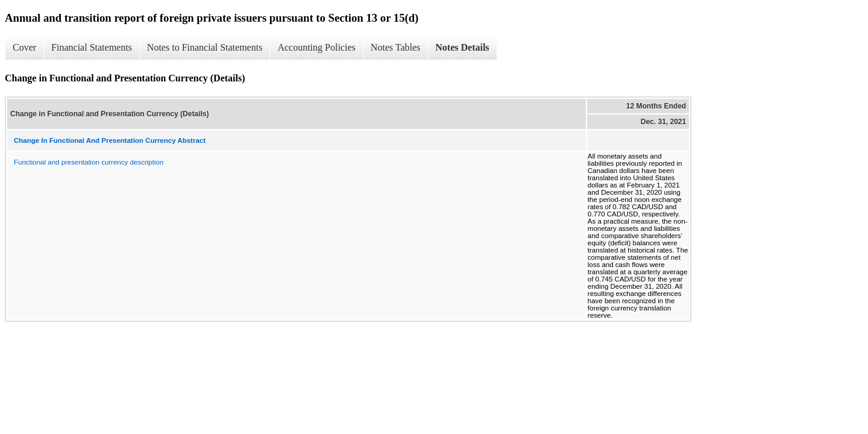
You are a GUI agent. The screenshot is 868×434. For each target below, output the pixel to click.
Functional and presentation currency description (89, 162)
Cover (24, 47)
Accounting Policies (316, 47)
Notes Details (462, 47)
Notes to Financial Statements (205, 47)
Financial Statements (92, 47)
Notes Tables (396, 47)
